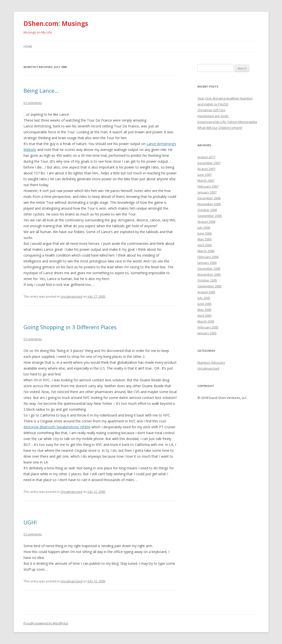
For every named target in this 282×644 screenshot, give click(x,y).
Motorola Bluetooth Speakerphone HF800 (57, 427)
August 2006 (206, 222)
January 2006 (207, 263)
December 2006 (209, 198)
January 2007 (207, 192)
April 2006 (205, 245)
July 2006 (204, 227)
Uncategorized (71, 296)
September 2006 (210, 216)
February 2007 (208, 186)
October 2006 (207, 210)
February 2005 (208, 327)
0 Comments (33, 103)
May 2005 (204, 310)
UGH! (30, 522)
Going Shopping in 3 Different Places (70, 327)
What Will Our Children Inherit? (220, 128)
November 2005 (209, 274)
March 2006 (206, 251)
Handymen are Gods (213, 116)
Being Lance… (41, 90)
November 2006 (209, 204)
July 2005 (204, 298)
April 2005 (205, 316)
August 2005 (206, 292)
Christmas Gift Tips (211, 110)
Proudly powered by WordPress (46, 623)
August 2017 (206, 157)
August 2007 (206, 169)
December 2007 (209, 163)
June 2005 (205, 304)
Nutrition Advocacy (211, 362)
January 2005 (207, 333)
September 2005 (210, 286)
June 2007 (205, 175)
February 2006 (208, 257)
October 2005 (207, 280)
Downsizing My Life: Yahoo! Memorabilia (227, 122)
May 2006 (204, 239)
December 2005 (209, 269)
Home (28, 47)
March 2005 (206, 321)
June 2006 (205, 233)
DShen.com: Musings (56, 23)
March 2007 (206, 181)
